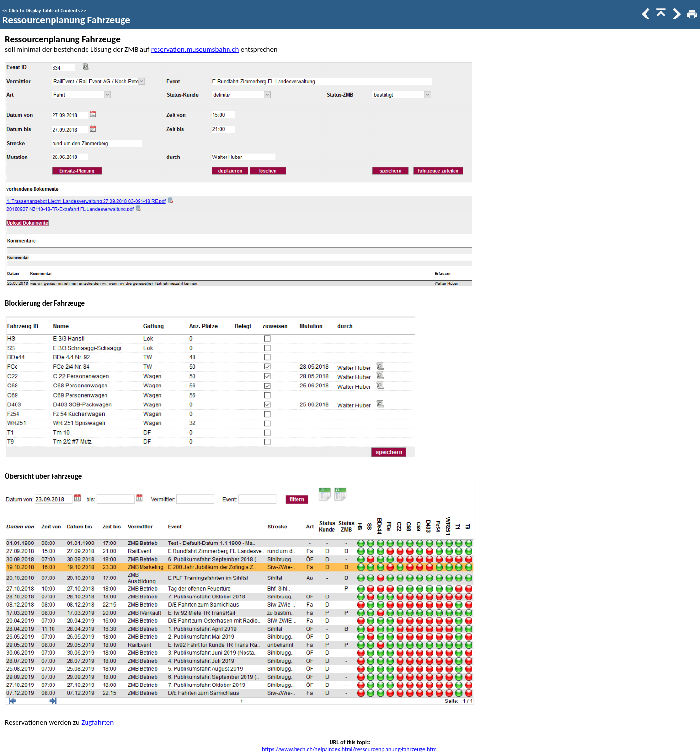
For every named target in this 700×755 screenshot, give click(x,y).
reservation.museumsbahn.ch (195, 49)
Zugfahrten (97, 722)
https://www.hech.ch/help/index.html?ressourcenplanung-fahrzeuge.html (350, 749)
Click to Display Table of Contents (44, 10)
